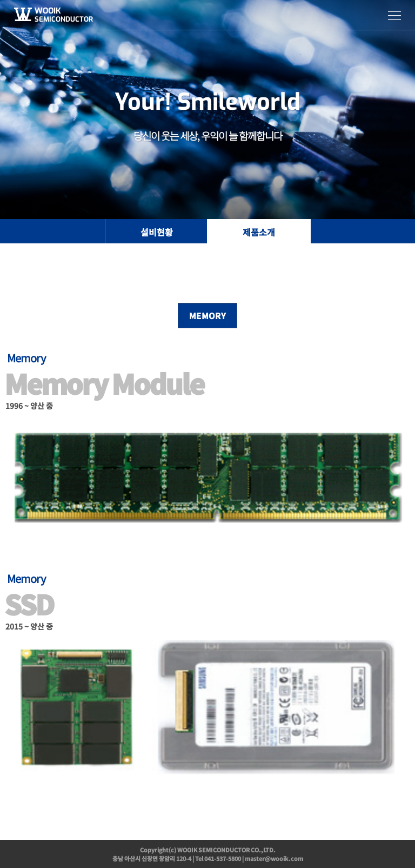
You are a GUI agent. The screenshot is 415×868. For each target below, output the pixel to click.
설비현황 (157, 232)
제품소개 (259, 232)
